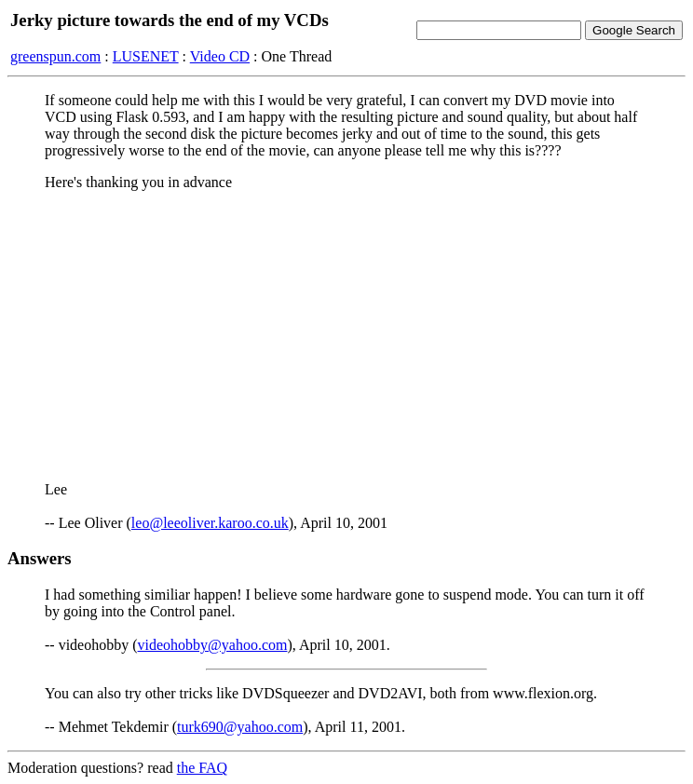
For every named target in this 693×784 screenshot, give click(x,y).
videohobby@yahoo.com (213, 645)
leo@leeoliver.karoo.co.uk (210, 523)
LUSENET (146, 56)
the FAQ (202, 768)
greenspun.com (55, 56)
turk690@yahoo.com (240, 727)
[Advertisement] (346, 336)
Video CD (220, 56)
